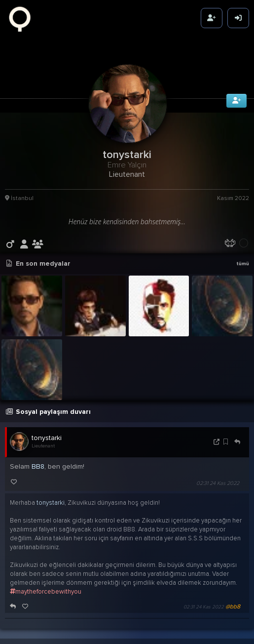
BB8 (38, 462)
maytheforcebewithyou (46, 587)
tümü (243, 259)
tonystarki (47, 433)
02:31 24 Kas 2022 (218, 479)
